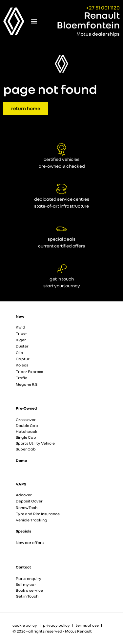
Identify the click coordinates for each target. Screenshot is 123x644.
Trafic (21, 378)
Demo (21, 460)
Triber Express (29, 372)
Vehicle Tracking (31, 520)
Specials (23, 531)
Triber (21, 333)
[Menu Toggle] (34, 21)
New (20, 316)
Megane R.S (27, 384)
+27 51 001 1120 (103, 8)
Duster (22, 346)
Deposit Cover (29, 501)
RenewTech (27, 508)
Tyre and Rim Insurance (38, 514)
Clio (19, 353)
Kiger (21, 340)
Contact (23, 567)
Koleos (22, 365)
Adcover (24, 495)
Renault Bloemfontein (88, 20)
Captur (23, 359)
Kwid (20, 327)
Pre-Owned (26, 408)
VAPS (21, 484)
